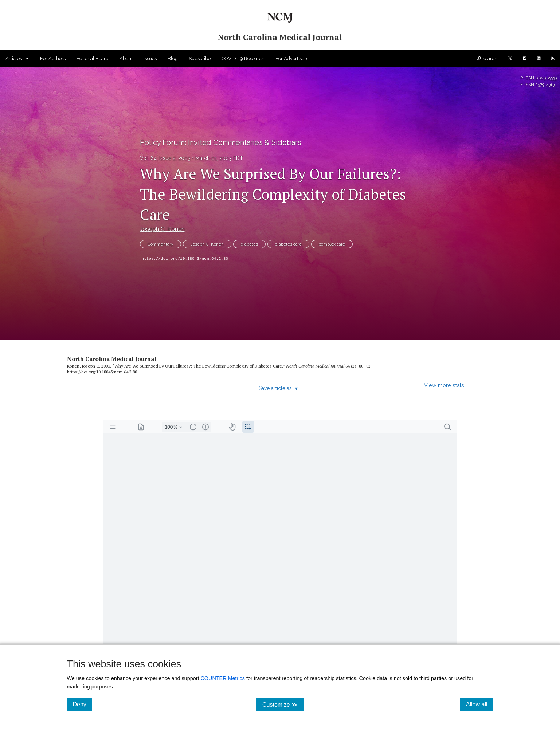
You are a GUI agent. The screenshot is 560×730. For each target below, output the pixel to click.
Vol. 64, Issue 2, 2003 (165, 158)
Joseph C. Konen (162, 229)
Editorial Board (93, 58)
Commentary (160, 244)
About (126, 58)
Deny (83, 704)
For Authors (53, 58)
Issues (150, 58)
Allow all (480, 704)
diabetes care (288, 244)
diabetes (249, 244)
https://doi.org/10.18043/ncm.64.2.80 (185, 259)
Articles (14, 58)
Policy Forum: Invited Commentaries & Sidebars (221, 142)
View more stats (444, 385)
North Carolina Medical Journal (112, 359)
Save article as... (278, 388)
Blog (173, 58)
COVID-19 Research (243, 58)
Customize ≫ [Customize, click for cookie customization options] (283, 704)
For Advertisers (292, 58)
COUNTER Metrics (223, 678)
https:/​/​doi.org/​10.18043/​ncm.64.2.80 (102, 372)
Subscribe (200, 58)
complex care (332, 244)
